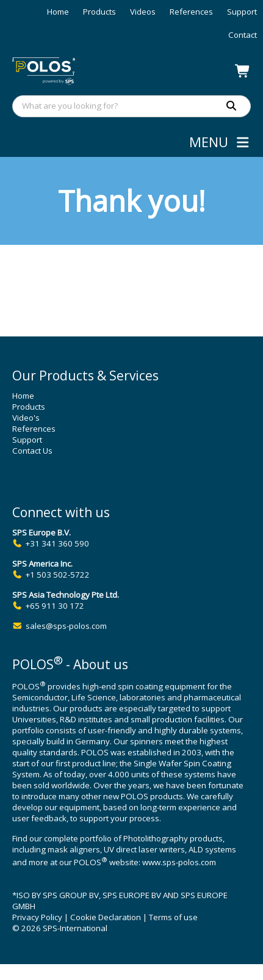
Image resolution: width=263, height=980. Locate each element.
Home (58, 12)
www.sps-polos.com (179, 863)
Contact (243, 35)
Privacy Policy (37, 917)
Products (99, 12)
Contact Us (32, 451)
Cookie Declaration (106, 917)
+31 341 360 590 (57, 543)
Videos (143, 12)
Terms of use (173, 917)
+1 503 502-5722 (58, 575)
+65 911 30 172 (55, 606)
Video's (26, 418)
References (191, 12)
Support (242, 12)
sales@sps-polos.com (66, 626)
